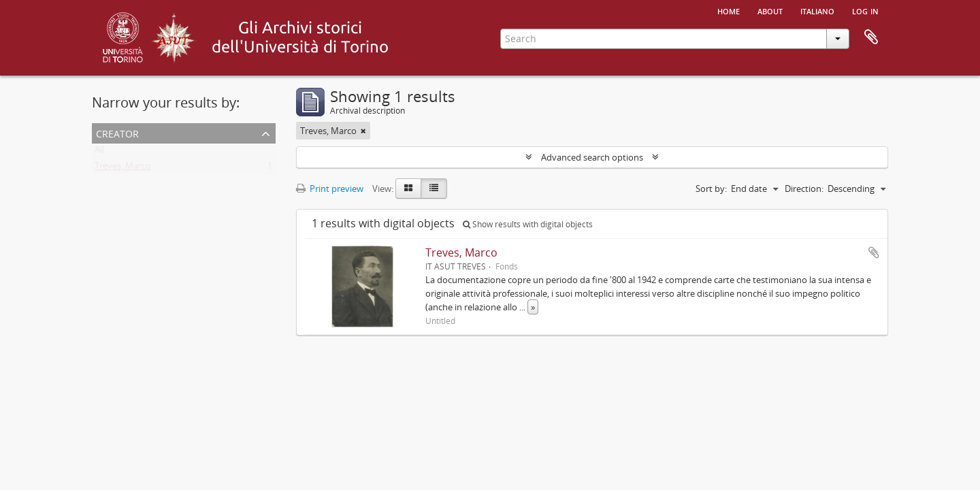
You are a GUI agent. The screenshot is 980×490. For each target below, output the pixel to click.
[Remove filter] (363, 131)
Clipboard (871, 37)
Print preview (330, 189)
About (770, 10)
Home (729, 10)
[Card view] (408, 189)
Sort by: (711, 189)
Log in (865, 10)
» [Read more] (533, 307)
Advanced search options (592, 157)
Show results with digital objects (528, 224)
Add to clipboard (874, 252)
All (99, 152)
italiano (817, 10)
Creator (117, 132)
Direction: (804, 189)
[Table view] (434, 189)
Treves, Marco (123, 169)
